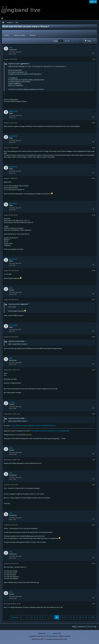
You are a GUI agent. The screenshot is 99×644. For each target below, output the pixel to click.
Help (74, 627)
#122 (94, 123)
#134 (93, 563)
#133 (94, 525)
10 (62, 617)
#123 (94, 148)
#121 (94, 59)
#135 (94, 604)
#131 (94, 460)
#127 (94, 300)
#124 (93, 178)
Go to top (92, 627)
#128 (94, 337)
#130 (94, 414)
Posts (7, 35)
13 (80, 617)
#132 (94, 485)
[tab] (7, 35)
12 (74, 617)
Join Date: (12, 52)
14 (86, 617)
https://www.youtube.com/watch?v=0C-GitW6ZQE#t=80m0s (33, 426)
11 (68, 617)
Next (93, 617)
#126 (94, 271)
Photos (33, 35)
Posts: (11, 54)
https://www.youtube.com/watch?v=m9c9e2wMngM (50, 431)
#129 (94, 370)
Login (93, 2)
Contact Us (82, 627)
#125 (94, 215)
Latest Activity (19, 35)
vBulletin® (49, 633)
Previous (15, 617)
